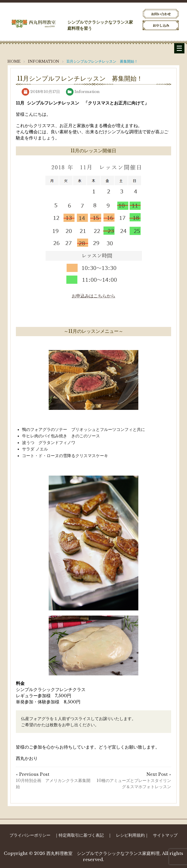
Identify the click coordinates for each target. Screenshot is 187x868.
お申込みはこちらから (93, 296)
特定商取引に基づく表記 (81, 835)
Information (87, 92)
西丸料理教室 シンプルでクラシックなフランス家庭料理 (103, 853)
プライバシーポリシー (30, 835)
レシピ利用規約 (130, 835)
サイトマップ (165, 835)
